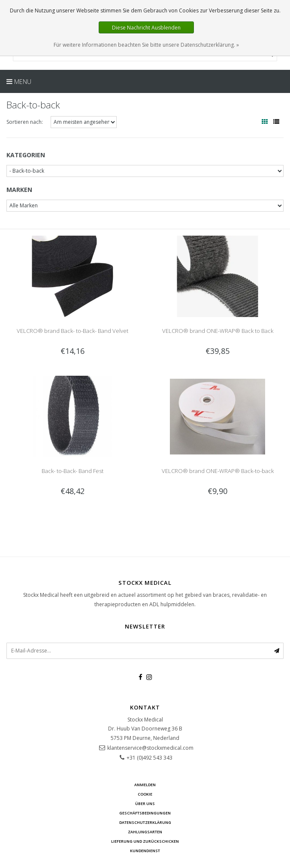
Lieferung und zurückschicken (145, 841)
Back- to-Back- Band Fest (72, 471)
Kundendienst (145, 851)
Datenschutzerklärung (145, 822)
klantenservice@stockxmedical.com (150, 748)
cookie (145, 794)
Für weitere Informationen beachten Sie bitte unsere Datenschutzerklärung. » (146, 45)
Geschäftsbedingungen (145, 813)
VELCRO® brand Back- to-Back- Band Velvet (72, 331)
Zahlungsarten (145, 832)
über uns (145, 804)
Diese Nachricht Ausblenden (146, 28)
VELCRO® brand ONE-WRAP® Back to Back (218, 331)
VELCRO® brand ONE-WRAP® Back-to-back (218, 471)
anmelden (145, 785)
